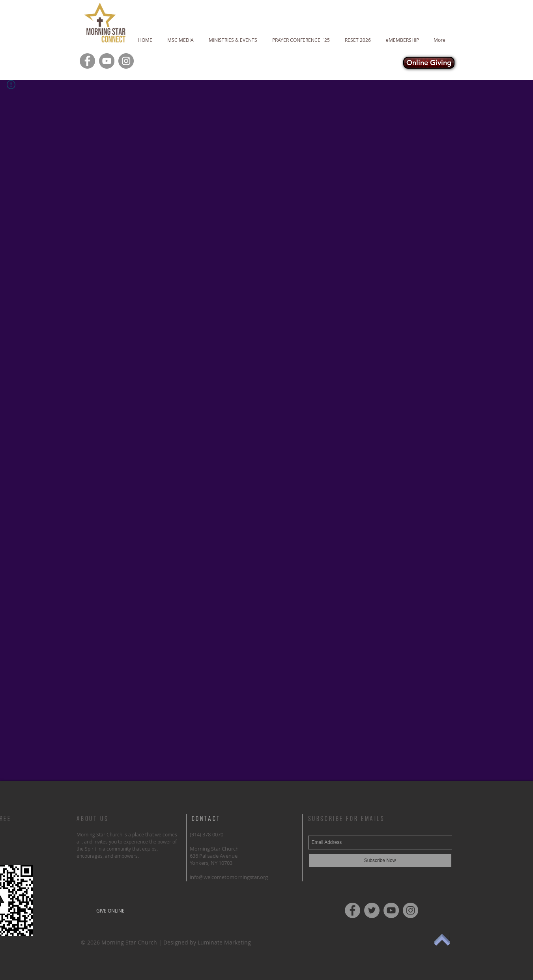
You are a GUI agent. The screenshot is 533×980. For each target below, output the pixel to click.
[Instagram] (126, 61)
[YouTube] (107, 61)
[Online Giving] (429, 63)
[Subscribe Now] (380, 861)
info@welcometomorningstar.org (229, 877)
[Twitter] (372, 910)
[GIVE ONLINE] (111, 911)
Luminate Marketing (224, 942)
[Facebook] (87, 61)
